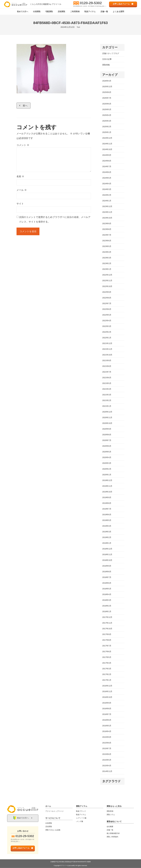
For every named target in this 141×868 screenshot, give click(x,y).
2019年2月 (107, 538)
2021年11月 (107, 349)
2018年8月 (107, 572)
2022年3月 (107, 326)
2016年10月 (107, 697)
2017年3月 (107, 669)
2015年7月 (107, 749)
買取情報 (106, 65)
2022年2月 (107, 332)
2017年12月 (107, 617)
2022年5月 (107, 315)
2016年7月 (107, 714)
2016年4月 (107, 732)
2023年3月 (107, 258)
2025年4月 (107, 115)
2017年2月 (107, 674)
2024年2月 (107, 195)
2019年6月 (107, 515)
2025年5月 (107, 110)
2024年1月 (107, 201)
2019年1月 (107, 543)
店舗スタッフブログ (111, 54)
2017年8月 (107, 640)
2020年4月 (107, 458)
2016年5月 (107, 726)
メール (22, 190)
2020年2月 (107, 469)
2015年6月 (107, 754)
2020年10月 (107, 423)
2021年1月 (107, 406)
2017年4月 (107, 663)
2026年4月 (107, 81)
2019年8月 (107, 503)
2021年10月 (107, 355)
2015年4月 (107, 766)
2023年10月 (107, 218)
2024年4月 (107, 184)
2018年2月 (107, 606)
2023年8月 (107, 229)
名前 (20, 177)
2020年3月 (107, 463)
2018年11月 (107, 555)
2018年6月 (107, 583)
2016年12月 (107, 686)
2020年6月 (107, 446)
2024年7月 (107, 167)
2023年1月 (107, 269)
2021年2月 (107, 401)
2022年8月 (107, 298)
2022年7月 (107, 303)
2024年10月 (107, 150)
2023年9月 (107, 224)
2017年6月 (107, 652)
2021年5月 (107, 383)
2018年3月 (107, 600)
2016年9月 (107, 703)
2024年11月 (107, 144)
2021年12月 (107, 344)
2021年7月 (107, 372)
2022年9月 (107, 292)
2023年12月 (107, 207)
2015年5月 (107, 760)
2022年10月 (107, 286)
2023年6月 (107, 241)
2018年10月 (107, 560)
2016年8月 (107, 709)
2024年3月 (107, 189)
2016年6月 (107, 720)
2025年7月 (107, 98)
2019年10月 (107, 492)
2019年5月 (107, 520)
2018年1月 (107, 612)
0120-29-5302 (91, 3)
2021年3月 (107, 395)
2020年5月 (107, 452)
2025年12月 (107, 87)
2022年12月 (107, 275)
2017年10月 (107, 629)
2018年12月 (107, 549)
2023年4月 (107, 252)
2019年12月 (107, 480)
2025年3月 (107, 121)
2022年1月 (107, 338)
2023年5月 (107, 246)
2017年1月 (107, 680)
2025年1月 (107, 132)
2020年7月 (107, 440)
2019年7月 (107, 509)
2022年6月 (107, 309)
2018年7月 (107, 577)
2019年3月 (107, 532)
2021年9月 (107, 361)
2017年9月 (107, 634)
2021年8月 (107, 366)
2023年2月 (107, 264)
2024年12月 (107, 138)
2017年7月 (107, 646)
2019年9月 (107, 498)
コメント (23, 145)
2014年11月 (107, 771)
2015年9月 (107, 737)
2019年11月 (107, 486)
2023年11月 (107, 212)
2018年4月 (107, 595)
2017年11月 (107, 623)
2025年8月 (107, 92)
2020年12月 (107, 412)
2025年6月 (107, 104)
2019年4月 (107, 526)
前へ (25, 106)
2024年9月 (107, 155)
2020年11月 (107, 418)
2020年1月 (107, 475)
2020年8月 (107, 435)
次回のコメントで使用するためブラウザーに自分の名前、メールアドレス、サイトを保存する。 (55, 219)
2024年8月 (107, 161)
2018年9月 (107, 566)
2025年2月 (107, 127)
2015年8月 (107, 743)
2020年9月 (107, 429)
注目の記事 (107, 59)
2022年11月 (107, 281)
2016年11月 (107, 692)
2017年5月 (107, 657)
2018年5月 (107, 589)
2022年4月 (107, 321)
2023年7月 (107, 235)
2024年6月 (107, 172)
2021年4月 (107, 389)
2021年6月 (107, 378)
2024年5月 (107, 178)
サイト (20, 204)
